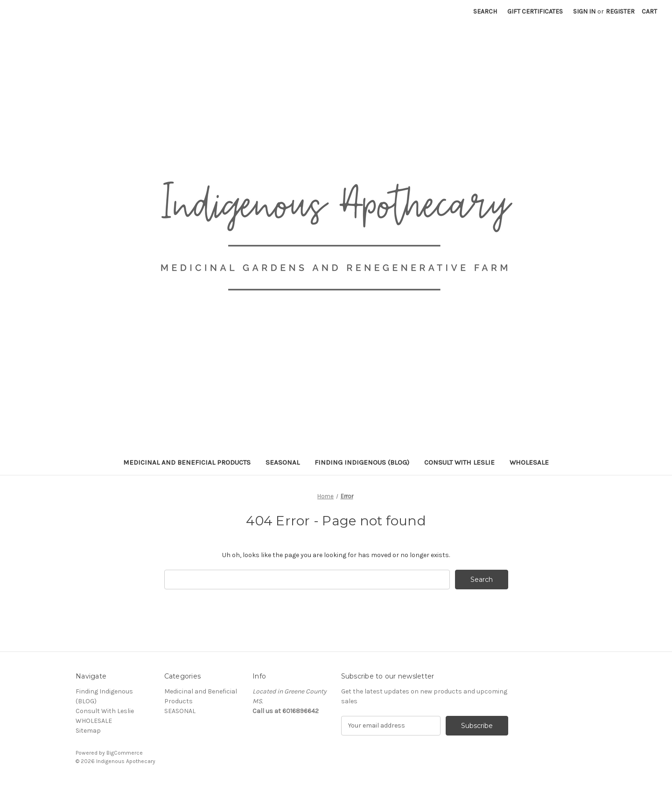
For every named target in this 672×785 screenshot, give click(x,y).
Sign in (584, 11)
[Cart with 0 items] (649, 11)
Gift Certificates (535, 11)
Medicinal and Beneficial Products (187, 462)
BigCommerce (125, 753)
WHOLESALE (529, 462)
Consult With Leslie (459, 462)
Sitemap (88, 731)
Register (620, 11)
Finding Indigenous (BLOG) (362, 462)
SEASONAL (283, 462)
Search (485, 11)
